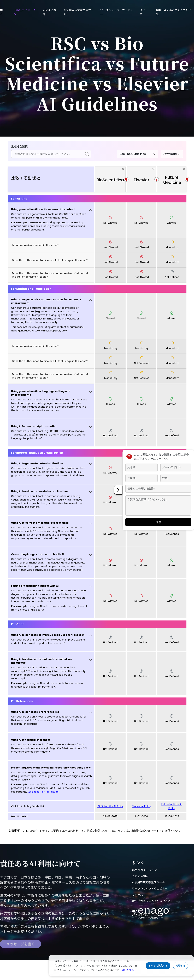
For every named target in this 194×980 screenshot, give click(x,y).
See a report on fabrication (43, 792)
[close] (123, 169)
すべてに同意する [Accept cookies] (158, 966)
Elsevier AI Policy (141, 806)
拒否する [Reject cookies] (180, 966)
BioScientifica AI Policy (110, 806)
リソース (137, 894)
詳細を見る (128, 970)
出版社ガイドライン (144, 870)
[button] (51, 220)
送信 (158, 522)
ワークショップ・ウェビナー (150, 888)
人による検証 (140, 876)
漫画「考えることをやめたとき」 (153, 901)
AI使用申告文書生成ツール (148, 882)
